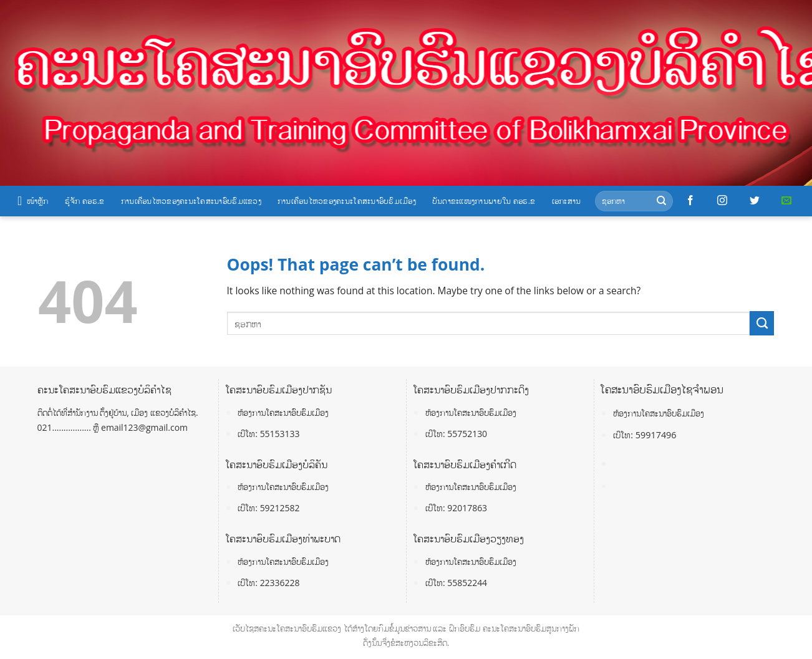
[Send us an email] (786, 201)
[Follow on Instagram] (722, 201)
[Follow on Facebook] (690, 201)
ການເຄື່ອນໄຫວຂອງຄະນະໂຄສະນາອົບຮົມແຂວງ (191, 201)
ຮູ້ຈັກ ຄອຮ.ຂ (85, 201)
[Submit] (661, 201)
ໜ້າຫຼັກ (33, 201)
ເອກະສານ (567, 201)
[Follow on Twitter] (755, 201)
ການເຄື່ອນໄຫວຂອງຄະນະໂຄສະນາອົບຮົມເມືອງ (347, 201)
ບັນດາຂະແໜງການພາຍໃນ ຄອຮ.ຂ (484, 201)
